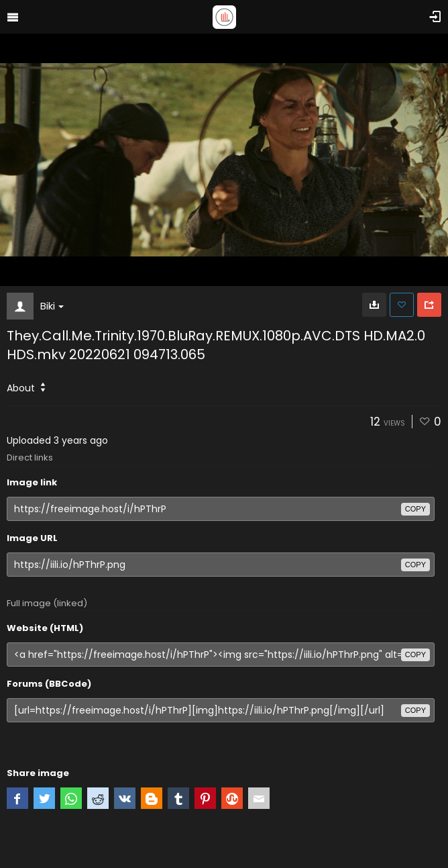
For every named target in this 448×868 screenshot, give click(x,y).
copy (415, 509)
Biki (52, 306)
